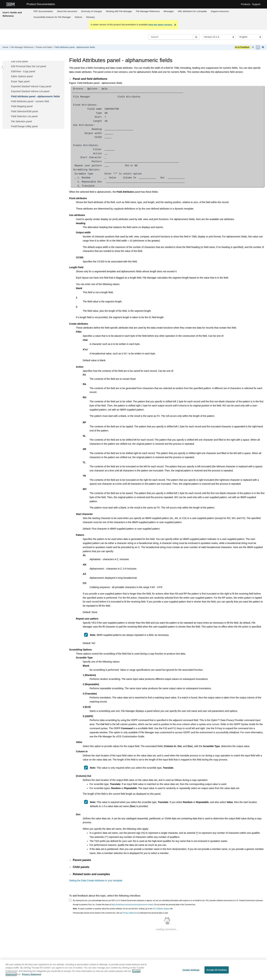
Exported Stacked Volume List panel (30, 91)
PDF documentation (43, 11)
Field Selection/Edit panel (25, 111)
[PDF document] (258, 47)
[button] (10, 62)
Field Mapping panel (22, 106)
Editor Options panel (22, 76)
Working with (119, 11)
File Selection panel (21, 121)
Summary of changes (92, 11)
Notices (78, 17)
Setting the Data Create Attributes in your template (96, 880)
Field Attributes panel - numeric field (30, 101)
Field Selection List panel (24, 116)
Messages (169, 11)
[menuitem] (43, 11)
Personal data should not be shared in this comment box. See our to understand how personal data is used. (121, 912)
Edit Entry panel (19, 61)
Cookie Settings (191, 971)
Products (246, 4)
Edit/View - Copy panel (23, 71)
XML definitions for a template (192, 11)
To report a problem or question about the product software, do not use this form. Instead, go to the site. (123, 908)
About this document (67, 11)
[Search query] (174, 37)
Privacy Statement (130, 912)
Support (256, 4)
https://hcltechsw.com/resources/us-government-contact (132, 904)
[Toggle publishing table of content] (3, 67)
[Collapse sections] (253, 47)
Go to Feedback (242, 47)
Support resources (220, 11)
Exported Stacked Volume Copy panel (31, 86)
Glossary (90, 17)
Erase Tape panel (20, 81)
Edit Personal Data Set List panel (29, 66)
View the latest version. (160, 25)
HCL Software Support (161, 908)
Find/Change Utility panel (24, 126)
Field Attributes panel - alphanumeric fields (75, 47)
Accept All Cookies (217, 971)
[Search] (196, 37)
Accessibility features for (52, 17)
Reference (148, 11)
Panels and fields (44, 47)
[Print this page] (263, 47)
